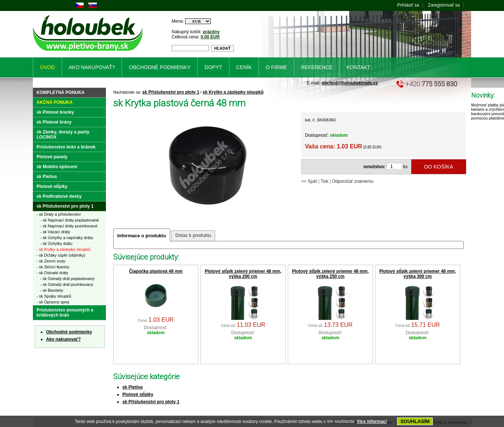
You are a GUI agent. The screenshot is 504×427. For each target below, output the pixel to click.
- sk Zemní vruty (51, 261)
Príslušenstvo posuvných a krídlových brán (65, 313)
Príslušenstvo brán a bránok (66, 147)
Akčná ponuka (55, 102)
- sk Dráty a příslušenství (59, 214)
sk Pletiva (132, 387)
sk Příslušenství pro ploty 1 (171, 92)
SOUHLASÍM (415, 421)
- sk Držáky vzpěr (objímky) (61, 255)
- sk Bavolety (52, 290)
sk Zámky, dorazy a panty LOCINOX (63, 135)
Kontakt (358, 67)
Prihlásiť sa (408, 5)
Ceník (244, 67)
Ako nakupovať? (63, 339)
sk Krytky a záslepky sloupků (233, 92)
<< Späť (309, 181)
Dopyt (213, 67)
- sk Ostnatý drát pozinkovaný (67, 284)
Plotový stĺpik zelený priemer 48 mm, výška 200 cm (243, 274)
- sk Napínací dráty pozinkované (69, 226)
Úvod (47, 67)
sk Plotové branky (55, 112)
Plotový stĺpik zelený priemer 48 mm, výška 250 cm (330, 274)
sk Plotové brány (54, 122)
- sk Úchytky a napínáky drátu (67, 238)
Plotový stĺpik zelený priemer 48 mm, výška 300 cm (417, 274)
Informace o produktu (142, 236)
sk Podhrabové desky (59, 196)
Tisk (325, 181)
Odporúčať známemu (353, 181)
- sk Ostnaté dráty (52, 273)
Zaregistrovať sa (444, 5)
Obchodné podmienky (69, 332)
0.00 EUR (210, 37)
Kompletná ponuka (60, 92)
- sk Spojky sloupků (54, 296)
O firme (276, 67)
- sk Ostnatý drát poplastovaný (67, 279)
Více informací (372, 422)
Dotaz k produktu (193, 235)
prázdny (211, 32)
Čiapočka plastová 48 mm (156, 271)
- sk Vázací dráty (55, 232)
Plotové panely (52, 157)
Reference (317, 67)
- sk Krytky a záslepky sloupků (63, 249)
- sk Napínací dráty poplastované (70, 220)
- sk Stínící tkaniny (53, 267)
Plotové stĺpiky (138, 394)
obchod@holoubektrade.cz (350, 83)
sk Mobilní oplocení (57, 167)
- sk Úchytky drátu (56, 243)
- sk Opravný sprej (53, 302)
